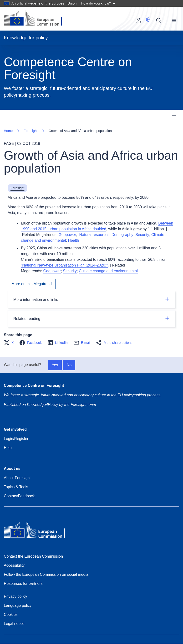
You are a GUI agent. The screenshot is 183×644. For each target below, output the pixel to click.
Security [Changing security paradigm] (142, 235)
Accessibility (14, 565)
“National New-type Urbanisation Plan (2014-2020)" (64, 265)
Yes (55, 365)
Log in (139, 21)
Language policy (18, 605)
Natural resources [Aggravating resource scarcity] (94, 235)
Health (73, 240)
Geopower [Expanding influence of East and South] (67, 235)
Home (8, 131)
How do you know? (98, 3)
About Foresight (17, 478)
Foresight (30, 131)
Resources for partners (23, 584)
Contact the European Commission (33, 556)
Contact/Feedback (19, 496)
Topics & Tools (16, 487)
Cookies (11, 615)
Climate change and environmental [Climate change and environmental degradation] (108, 271)
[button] (148, 20)
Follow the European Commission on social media (46, 574)
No (69, 365)
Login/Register (16, 439)
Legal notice (14, 624)
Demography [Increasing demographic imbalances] (122, 235)
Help (8, 448)
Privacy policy (15, 596)
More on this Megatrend (32, 284)
